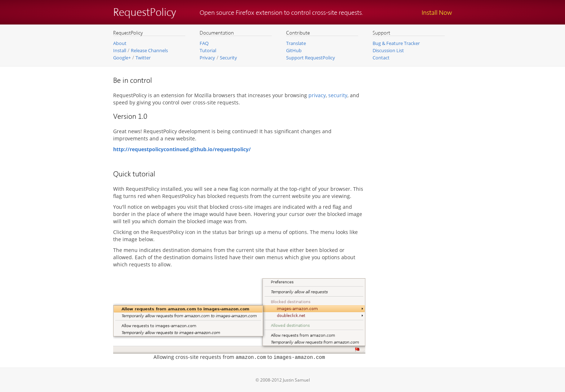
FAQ (204, 43)
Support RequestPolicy (311, 58)
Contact (381, 58)
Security (228, 58)
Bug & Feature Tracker (396, 43)
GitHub (294, 50)
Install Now (437, 13)
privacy (317, 95)
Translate (296, 43)
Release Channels (149, 50)
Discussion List (388, 50)
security (338, 95)
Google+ (122, 58)
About (120, 43)
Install (120, 50)
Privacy (207, 58)
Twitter (143, 58)
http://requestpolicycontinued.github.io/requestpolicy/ (182, 149)
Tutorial (208, 50)
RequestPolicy (145, 13)
